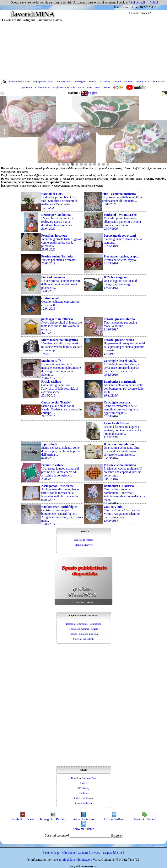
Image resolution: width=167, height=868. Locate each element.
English (89, 93)
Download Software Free (84, 778)
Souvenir (129, 81)
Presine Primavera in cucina (84, 634)
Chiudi (154, 2)
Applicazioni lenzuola (64, 87)
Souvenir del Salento (84, 639)
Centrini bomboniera (20, 81)
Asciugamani (143, 81)
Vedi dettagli (137, 2)
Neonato (93, 81)
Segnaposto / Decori (43, 81)
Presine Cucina (64, 81)
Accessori (105, 81)
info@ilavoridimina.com (77, 860)
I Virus (84, 783)
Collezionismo (43, 87)
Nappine (117, 81)
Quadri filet (27, 87)
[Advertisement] (83, 50)
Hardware (84, 793)
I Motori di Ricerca (84, 798)
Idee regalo (80, 81)
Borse (81, 87)
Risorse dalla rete (84, 803)
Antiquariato (159, 81)
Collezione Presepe (84, 540)
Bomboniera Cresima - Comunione (84, 624)
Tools (98, 87)
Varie (89, 87)
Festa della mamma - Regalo (84, 629)
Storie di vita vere (84, 545)
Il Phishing (84, 788)
